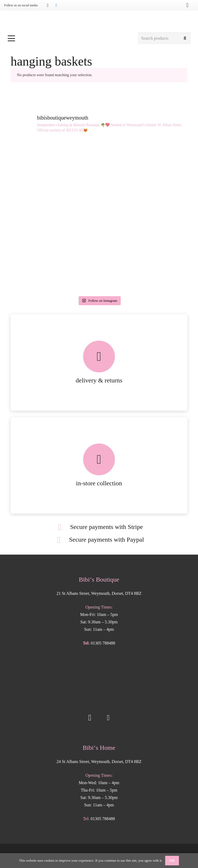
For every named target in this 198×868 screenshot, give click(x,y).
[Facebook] (56, 5)
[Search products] (164, 38)
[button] (70, 38)
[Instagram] (48, 5)
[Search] (185, 38)
